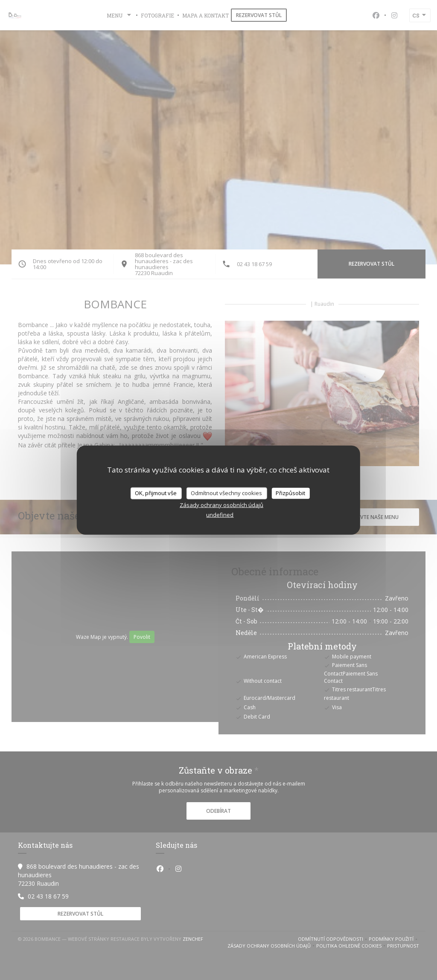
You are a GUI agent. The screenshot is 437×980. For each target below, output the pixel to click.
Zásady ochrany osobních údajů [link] (221, 504)
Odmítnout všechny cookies (226, 493)
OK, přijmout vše (156, 493)
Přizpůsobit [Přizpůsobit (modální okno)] (290, 493)
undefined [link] (220, 514)
